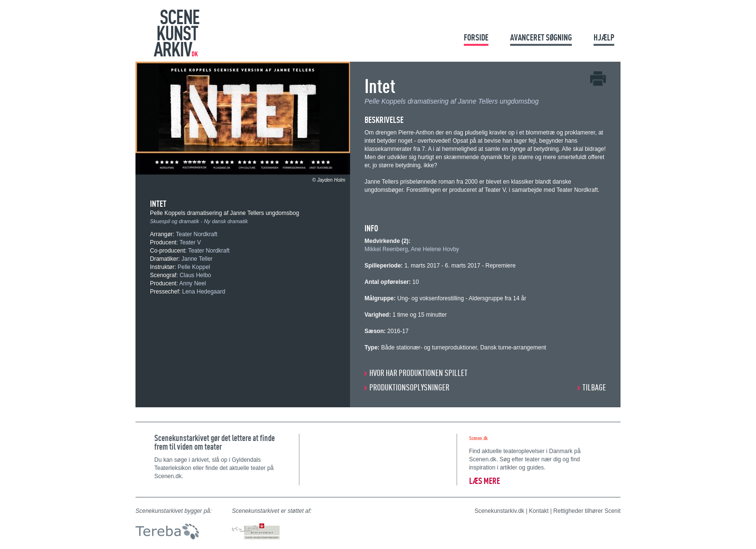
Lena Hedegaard (204, 292)
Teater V (190, 242)
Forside (476, 37)
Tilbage (594, 387)
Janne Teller (197, 259)
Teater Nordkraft (197, 234)
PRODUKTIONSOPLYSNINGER (409, 387)
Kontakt (539, 511)
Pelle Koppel (194, 267)
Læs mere (485, 481)
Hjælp (604, 37)
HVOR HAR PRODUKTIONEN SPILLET (418, 373)
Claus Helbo (195, 275)
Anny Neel (193, 283)
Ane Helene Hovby (435, 249)
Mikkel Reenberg (386, 249)
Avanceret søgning (541, 37)
